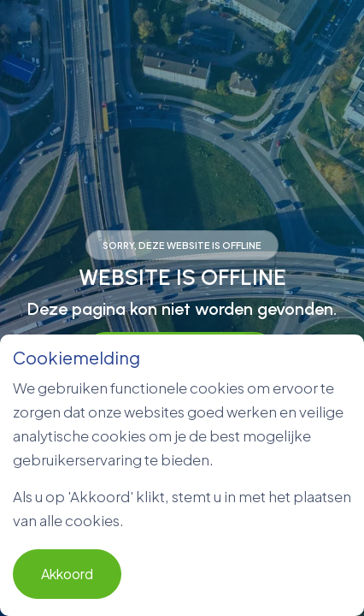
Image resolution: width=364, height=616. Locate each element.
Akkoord (67, 574)
